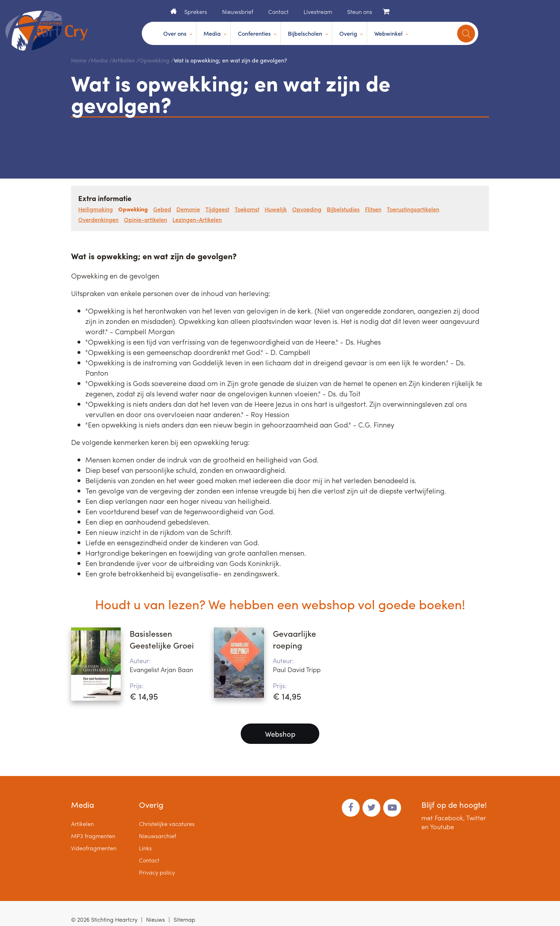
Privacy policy (157, 872)
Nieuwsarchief (157, 836)
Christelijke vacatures (167, 824)
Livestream (318, 12)
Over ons (175, 33)
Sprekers (196, 12)
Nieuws (156, 919)
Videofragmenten (94, 848)
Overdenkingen (98, 219)
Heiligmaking (96, 209)
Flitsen (373, 209)
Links (145, 848)
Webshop (280, 734)
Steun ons (360, 12)
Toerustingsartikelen (413, 209)
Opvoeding (307, 209)
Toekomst (247, 209)
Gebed (162, 209)
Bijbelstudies (343, 209)
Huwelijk (276, 209)
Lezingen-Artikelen (197, 219)
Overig (348, 33)
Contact (278, 12)
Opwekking (154, 60)
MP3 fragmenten (93, 836)
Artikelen (124, 60)
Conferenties (254, 33)
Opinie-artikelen (146, 219)
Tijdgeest (217, 209)
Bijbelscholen (305, 33)
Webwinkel (388, 33)
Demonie (188, 209)
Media (212, 33)
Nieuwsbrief (238, 12)
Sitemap (184, 919)
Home (174, 11)
